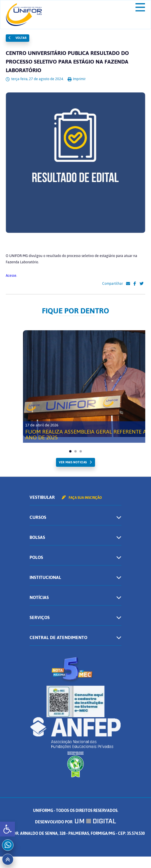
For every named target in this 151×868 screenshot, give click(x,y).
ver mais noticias (73, 462)
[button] (7, 829)
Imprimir (77, 79)
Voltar (18, 38)
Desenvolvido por (75, 822)
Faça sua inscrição (82, 498)
